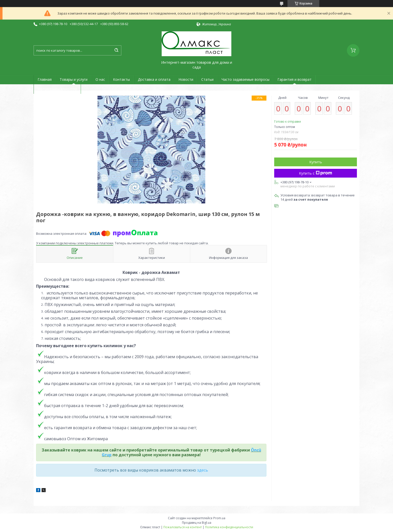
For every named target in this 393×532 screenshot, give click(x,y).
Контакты (121, 79)
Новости (186, 79)
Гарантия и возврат (294, 79)
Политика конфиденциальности (229, 527)
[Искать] (116, 50)
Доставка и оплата (154, 79)
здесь (203, 470)
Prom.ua (219, 518)
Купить (316, 162)
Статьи (207, 79)
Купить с (316, 173)
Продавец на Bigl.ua (197, 523)
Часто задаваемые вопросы (245, 79)
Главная (45, 79)
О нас (100, 79)
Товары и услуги (74, 79)
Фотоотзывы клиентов (57, 89)
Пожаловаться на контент (183, 527)
